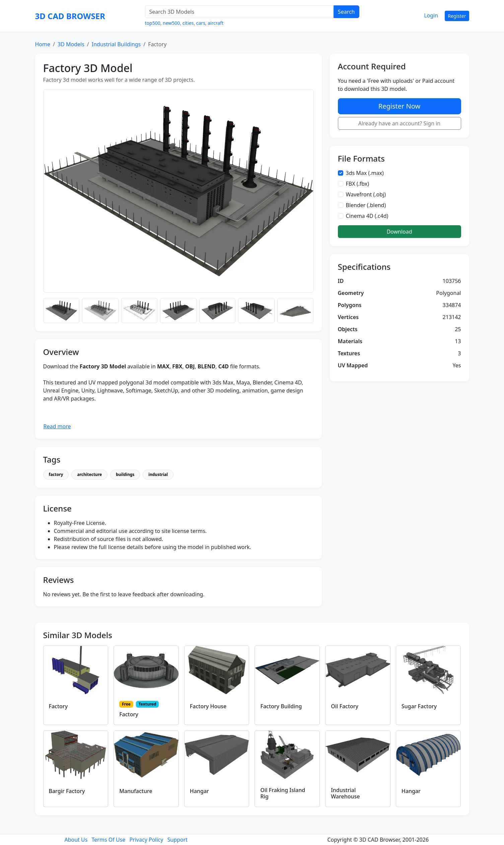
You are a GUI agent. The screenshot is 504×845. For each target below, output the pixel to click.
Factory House (208, 706)
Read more (57, 426)
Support (177, 840)
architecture (89, 474)
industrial (158, 474)
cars (201, 23)
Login (431, 15)
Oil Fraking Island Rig (283, 793)
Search (346, 12)
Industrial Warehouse (345, 793)
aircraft (215, 23)
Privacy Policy (146, 840)
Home (43, 44)
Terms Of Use (109, 840)
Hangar (199, 791)
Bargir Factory (67, 791)
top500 (153, 23)
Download (399, 232)
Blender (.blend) (366, 205)
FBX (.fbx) (358, 184)
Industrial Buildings (116, 44)
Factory (58, 706)
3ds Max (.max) (365, 173)
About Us (76, 840)
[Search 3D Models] (239, 12)
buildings (125, 474)
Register (457, 16)
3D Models (71, 44)
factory (56, 474)
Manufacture (136, 791)
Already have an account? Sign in (400, 123)
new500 (171, 23)
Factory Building (281, 706)
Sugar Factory (419, 706)
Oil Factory (345, 706)
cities (188, 23)
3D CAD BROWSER (70, 16)
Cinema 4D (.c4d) (367, 216)
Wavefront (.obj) (366, 194)
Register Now (399, 106)
